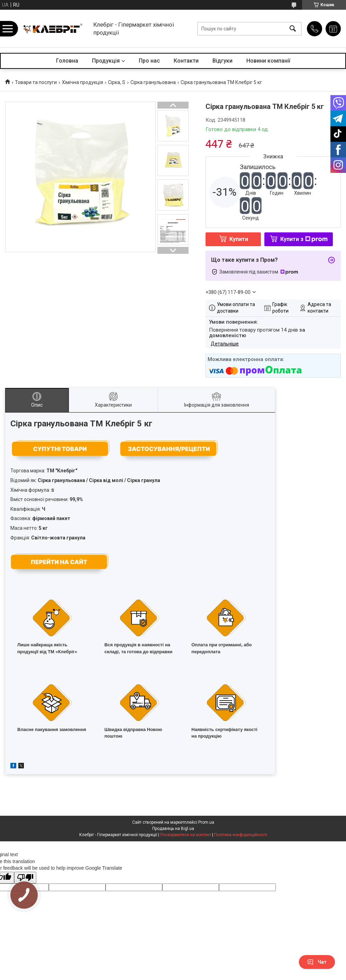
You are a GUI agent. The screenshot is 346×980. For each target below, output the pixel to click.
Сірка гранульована (153, 82)
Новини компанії (268, 61)
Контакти (186, 61)
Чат (317, 962)
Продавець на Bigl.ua (173, 829)
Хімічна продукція (83, 82)
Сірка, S (117, 82)
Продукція (106, 61)
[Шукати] (293, 29)
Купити (239, 239)
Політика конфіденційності (241, 835)
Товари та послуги (36, 82)
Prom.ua (206, 822)
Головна (67, 61)
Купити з (304, 239)
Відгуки (222, 61)
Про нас (149, 61)
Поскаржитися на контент (186, 835)
